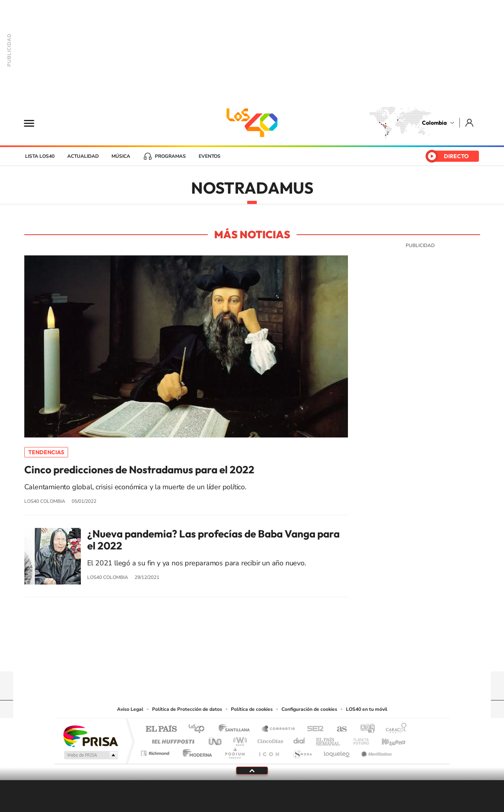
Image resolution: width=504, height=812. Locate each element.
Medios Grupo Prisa (90, 755)
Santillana (236, 729)
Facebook (284, 656)
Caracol (394, 729)
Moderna (195, 751)
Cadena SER (313, 729)
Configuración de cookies (309, 709)
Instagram (236, 656)
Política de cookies (252, 709)
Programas (170, 156)
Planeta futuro (358, 739)
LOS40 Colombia (252, 123)
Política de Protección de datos (187, 709)
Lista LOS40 (40, 156)
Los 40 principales (199, 729)
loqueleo (337, 751)
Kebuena (387, 739)
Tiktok (220, 656)
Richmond (156, 751)
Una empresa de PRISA (90, 736)
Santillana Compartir (279, 729)
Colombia (434, 123)
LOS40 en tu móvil (367, 709)
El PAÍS (161, 729)
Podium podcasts (234, 751)
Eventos (210, 156)
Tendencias (46, 452)
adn (364, 729)
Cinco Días (269, 739)
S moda (302, 751)
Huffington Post (172, 739)
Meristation (375, 751)
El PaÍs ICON (269, 751)
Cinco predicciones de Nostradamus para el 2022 (139, 470)
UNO (216, 739)
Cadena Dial (299, 739)
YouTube (252, 656)
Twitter (268, 656)
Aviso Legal (130, 709)
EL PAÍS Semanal (329, 739)
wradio (239, 739)
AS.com (338, 729)
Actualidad (83, 156)
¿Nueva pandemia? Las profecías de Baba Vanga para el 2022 (213, 540)
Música (121, 156)
